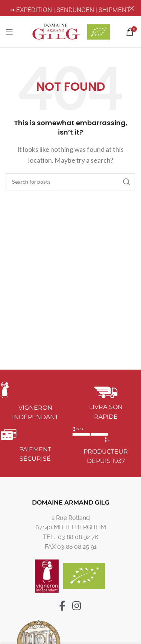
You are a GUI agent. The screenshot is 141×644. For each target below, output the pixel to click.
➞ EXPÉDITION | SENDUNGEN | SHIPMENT (70, 10)
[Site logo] (71, 31)
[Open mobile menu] (9, 31)
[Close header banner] (132, 8)
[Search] (70, 181)
